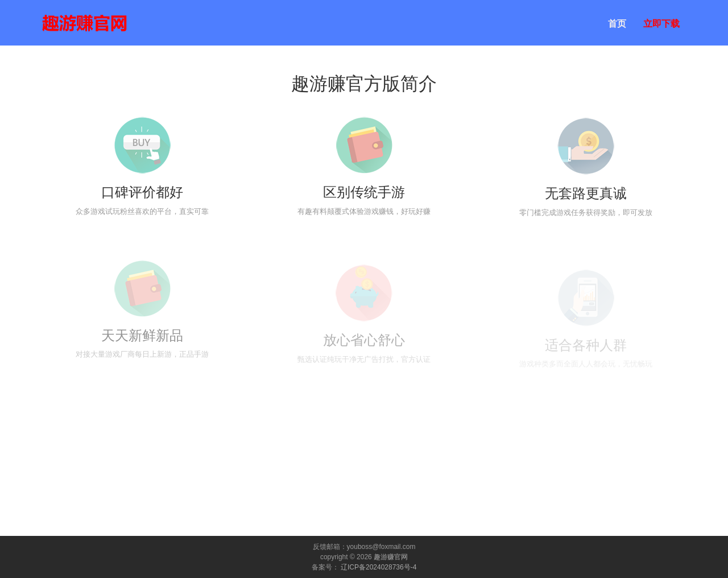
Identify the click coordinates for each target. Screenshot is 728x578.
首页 (617, 24)
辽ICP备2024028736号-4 (379, 567)
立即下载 (661, 24)
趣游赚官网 (391, 557)
